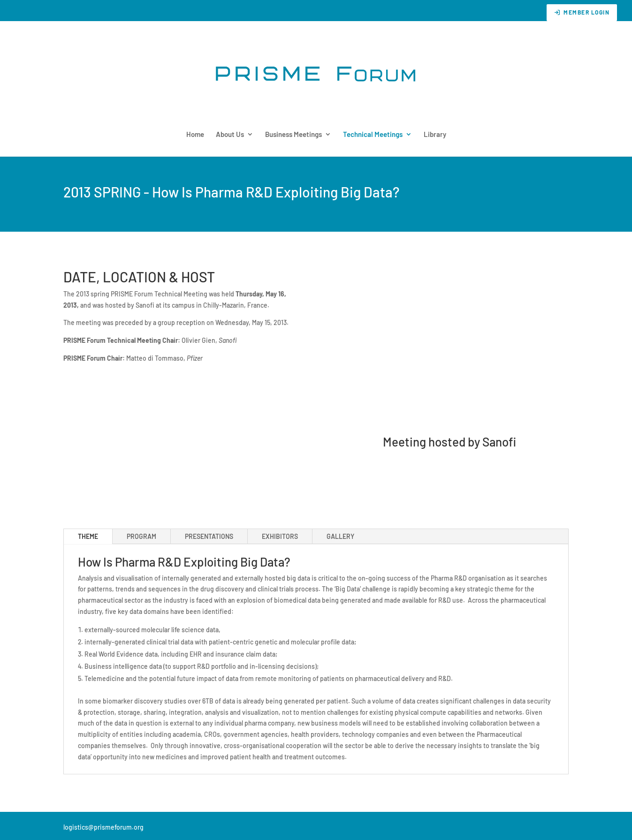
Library (435, 135)
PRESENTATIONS (209, 536)
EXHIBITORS (280, 536)
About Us (230, 135)
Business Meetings (293, 135)
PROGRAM (141, 536)
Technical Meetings (373, 135)
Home (195, 135)
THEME (88, 536)
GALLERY (340, 536)
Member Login (582, 12)
